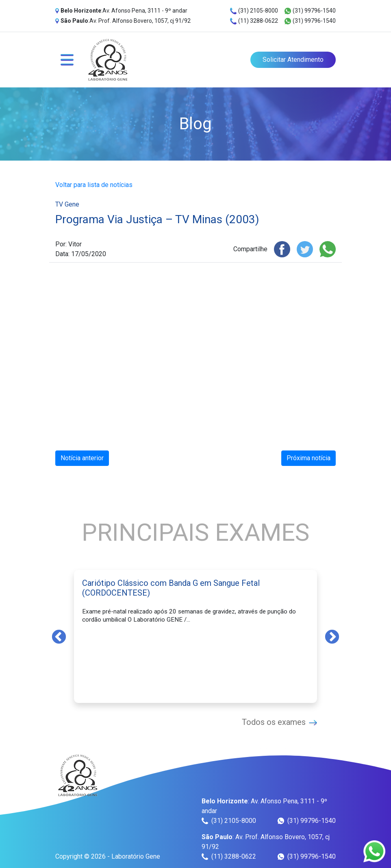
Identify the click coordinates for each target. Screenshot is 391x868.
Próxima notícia (308, 458)
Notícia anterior (82, 458)
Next (332, 636)
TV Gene (67, 204)
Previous (59, 636)
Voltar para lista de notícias (94, 185)
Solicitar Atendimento (293, 60)
